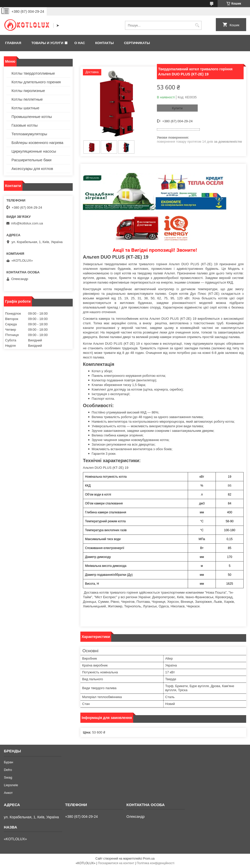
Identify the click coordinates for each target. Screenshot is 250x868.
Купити (177, 108)
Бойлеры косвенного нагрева (37, 143)
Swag (8, 777)
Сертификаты (137, 43)
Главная (13, 43)
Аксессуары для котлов (32, 169)
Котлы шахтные (25, 108)
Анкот (8, 793)
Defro (8, 770)
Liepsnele (11, 785)
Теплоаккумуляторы (29, 134)
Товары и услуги (47, 43)
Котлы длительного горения (36, 82)
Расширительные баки (32, 160)
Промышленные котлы (32, 117)
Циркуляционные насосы (34, 151)
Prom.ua (149, 859)
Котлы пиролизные (28, 91)
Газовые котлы (25, 125)
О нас (80, 43)
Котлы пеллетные (27, 99)
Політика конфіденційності (156, 863)
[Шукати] (197, 25)
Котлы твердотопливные (33, 73)
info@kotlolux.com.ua (27, 223)
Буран (8, 762)
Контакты (104, 43)
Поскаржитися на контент (116, 863)
